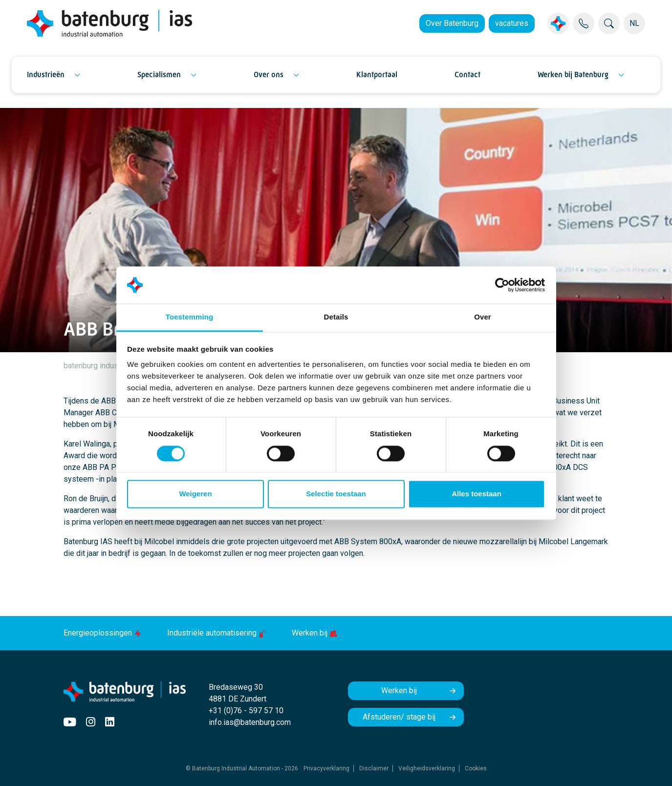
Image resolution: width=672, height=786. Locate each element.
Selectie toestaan (336, 494)
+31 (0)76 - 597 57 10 (246, 711)
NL (634, 23)
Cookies (476, 768)
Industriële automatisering (218, 633)
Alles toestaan (477, 494)
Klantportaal (377, 74)
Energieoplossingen (104, 633)
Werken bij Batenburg (573, 74)
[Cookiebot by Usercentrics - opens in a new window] (502, 285)
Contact (467, 74)
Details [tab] (336, 317)
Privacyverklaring (326, 768)
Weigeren (195, 494)
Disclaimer (374, 768)
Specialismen (159, 74)
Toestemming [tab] (190, 317)
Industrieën (46, 74)
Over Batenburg (452, 23)
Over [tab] (483, 317)
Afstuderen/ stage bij (399, 717)
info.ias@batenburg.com (250, 722)
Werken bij (314, 633)
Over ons (269, 74)
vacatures (512, 23)
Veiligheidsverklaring (427, 768)
